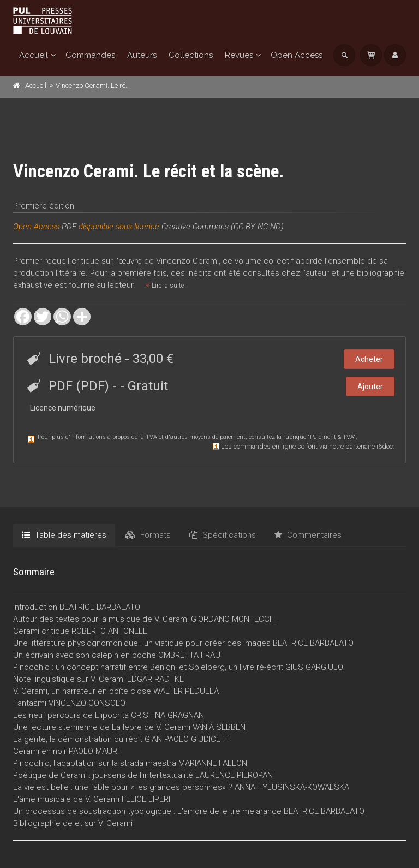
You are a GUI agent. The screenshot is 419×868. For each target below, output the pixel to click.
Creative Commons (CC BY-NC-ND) (223, 227)
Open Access (297, 55)
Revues (239, 55)
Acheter (369, 359)
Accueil (34, 55)
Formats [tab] (148, 535)
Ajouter (370, 387)
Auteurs (142, 55)
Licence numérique (63, 408)
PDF (69, 227)
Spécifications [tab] (223, 535)
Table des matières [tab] (64, 535)
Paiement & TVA (332, 437)
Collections (191, 55)
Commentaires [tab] (308, 535)
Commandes (90, 55)
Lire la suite (165, 286)
